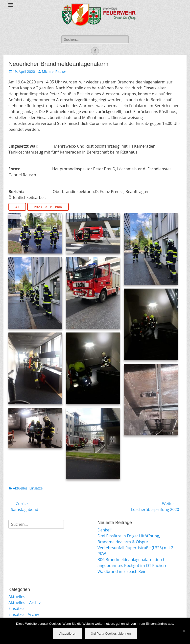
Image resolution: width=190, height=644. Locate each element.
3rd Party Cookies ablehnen (111, 634)
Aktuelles (20, 488)
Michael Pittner (54, 71)
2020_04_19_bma (48, 207)
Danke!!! (105, 530)
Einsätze (36, 488)
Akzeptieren (68, 634)
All (17, 207)
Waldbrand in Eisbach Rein (122, 571)
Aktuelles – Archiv (24, 603)
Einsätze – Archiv (24, 614)
